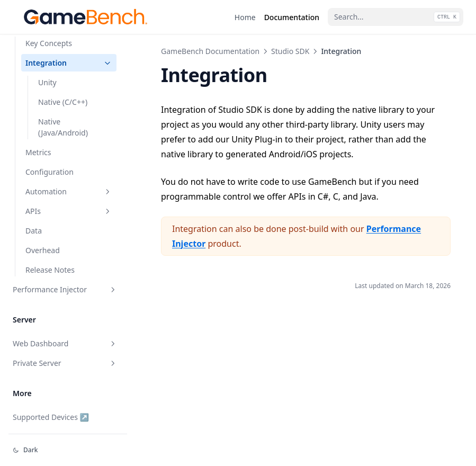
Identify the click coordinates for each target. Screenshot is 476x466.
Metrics (38, 152)
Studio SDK (290, 51)
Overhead (43, 250)
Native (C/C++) (63, 102)
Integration (69, 63)
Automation (69, 191)
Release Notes (50, 270)
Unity (47, 82)
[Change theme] (68, 450)
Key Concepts (49, 43)
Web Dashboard (65, 343)
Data (34, 231)
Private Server (65, 363)
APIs (69, 211)
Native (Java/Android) (63, 127)
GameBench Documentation (210, 51)
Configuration (50, 172)
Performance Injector (65, 289)
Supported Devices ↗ (51, 417)
